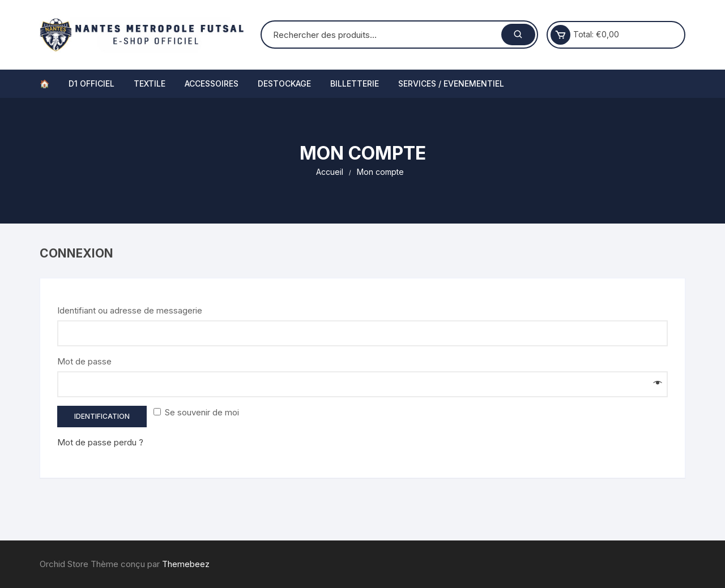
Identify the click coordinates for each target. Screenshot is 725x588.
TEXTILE (150, 83)
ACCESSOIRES (212, 83)
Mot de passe (88, 361)
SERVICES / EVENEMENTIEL (451, 83)
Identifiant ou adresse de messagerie (133, 310)
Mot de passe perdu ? (100, 442)
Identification (102, 416)
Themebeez (186, 564)
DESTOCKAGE (284, 83)
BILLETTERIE (355, 83)
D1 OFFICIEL (91, 83)
